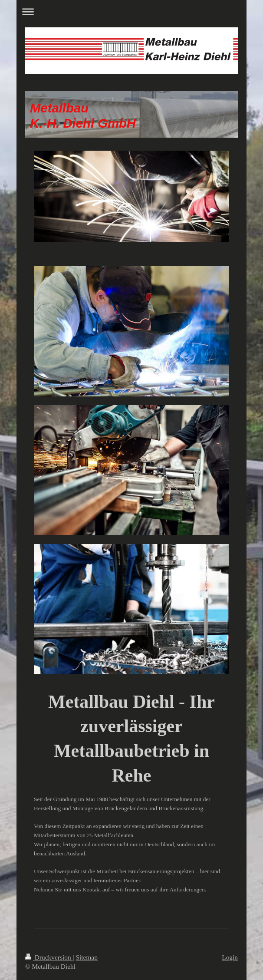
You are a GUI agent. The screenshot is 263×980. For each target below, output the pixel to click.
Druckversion (49, 957)
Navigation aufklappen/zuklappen (131, 12)
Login (230, 957)
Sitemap (86, 957)
